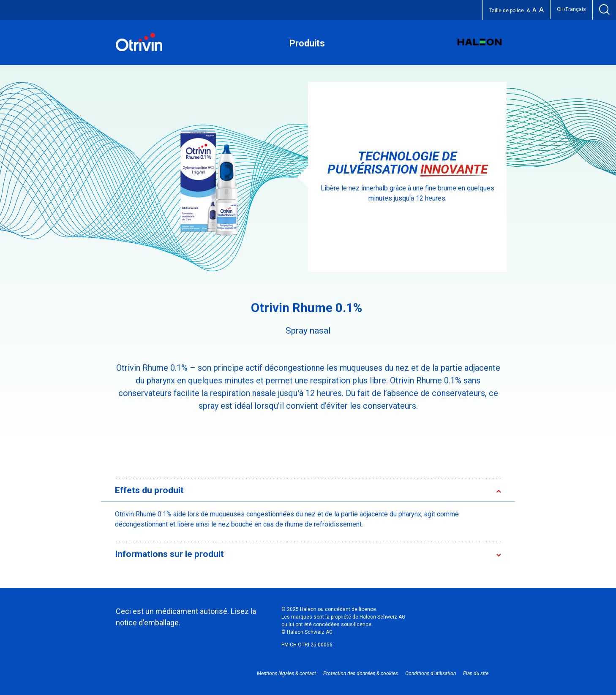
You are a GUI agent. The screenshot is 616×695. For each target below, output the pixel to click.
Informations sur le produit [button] (169, 554)
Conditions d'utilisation (431, 673)
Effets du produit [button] (149, 490)
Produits (307, 43)
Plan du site (476, 673)
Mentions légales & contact (286, 673)
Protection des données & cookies (361, 673)
